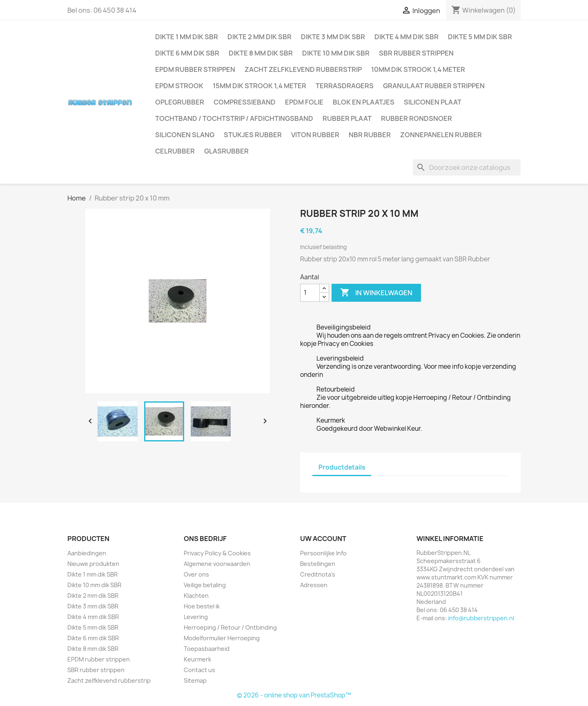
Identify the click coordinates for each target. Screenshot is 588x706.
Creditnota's (318, 574)
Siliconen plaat (433, 102)
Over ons (196, 574)
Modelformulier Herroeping (222, 638)
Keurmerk (197, 659)
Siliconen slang (185, 135)
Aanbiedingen (87, 553)
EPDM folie (304, 102)
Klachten (196, 596)
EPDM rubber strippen (195, 69)
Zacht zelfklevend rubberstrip (303, 69)
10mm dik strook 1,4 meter (418, 69)
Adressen (314, 585)
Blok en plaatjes (364, 102)
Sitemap (195, 680)
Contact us (199, 670)
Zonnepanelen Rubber (441, 135)
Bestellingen (318, 564)
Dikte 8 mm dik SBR (261, 53)
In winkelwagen (376, 293)
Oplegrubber (180, 102)
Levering (196, 617)
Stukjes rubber (253, 135)
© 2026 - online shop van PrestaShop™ (294, 695)
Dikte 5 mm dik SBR (480, 37)
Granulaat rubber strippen (434, 86)
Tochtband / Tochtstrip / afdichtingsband (234, 118)
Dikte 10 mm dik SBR (336, 53)
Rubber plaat (347, 118)
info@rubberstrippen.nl (481, 618)
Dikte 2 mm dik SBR (259, 37)
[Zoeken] (467, 167)
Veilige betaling (205, 585)
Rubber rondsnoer (416, 118)
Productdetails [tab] (342, 467)
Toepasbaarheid (207, 649)
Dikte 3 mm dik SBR (333, 37)
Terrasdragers (345, 86)
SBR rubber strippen (416, 53)
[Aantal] (310, 293)
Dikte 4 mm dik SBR (406, 37)
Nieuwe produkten (93, 564)
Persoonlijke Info (323, 553)
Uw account (323, 539)
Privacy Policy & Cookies (217, 553)
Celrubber (175, 151)
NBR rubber (370, 135)
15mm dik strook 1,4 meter (259, 86)
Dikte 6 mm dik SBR (187, 53)
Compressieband (245, 102)
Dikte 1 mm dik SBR (187, 37)
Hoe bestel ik (202, 606)
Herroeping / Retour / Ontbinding (230, 627)
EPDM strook (179, 86)
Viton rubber (315, 135)
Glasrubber (226, 151)
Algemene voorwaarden (217, 564)
